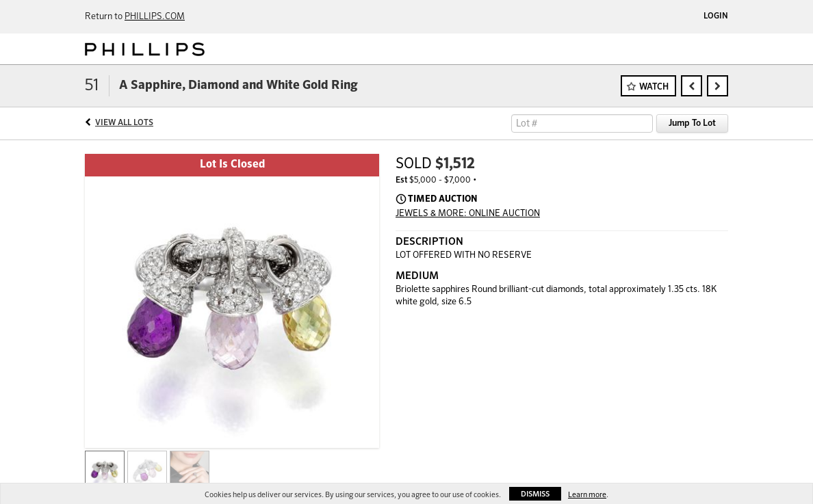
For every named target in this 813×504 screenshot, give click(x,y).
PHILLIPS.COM (155, 17)
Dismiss (535, 494)
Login (716, 16)
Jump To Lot (692, 123)
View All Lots (124, 123)
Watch (654, 87)
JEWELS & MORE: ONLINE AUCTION (468, 214)
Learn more (587, 495)
